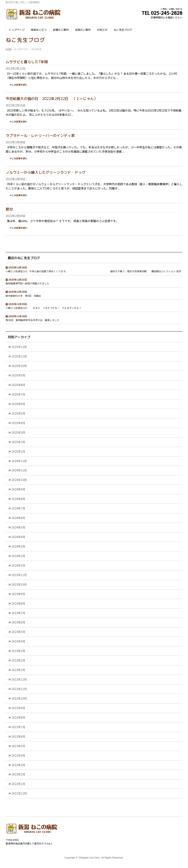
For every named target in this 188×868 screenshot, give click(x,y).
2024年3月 (18, 546)
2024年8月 (18, 499)
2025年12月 (19, 347)
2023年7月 (18, 613)
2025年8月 (18, 385)
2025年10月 (19, 366)
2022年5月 (18, 746)
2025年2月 (18, 442)
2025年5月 (18, 413)
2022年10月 (19, 698)
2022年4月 (18, 755)
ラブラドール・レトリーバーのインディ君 (40, 136)
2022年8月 (18, 717)
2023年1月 (18, 670)
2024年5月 (18, 527)
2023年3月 (18, 651)
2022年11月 (19, 689)
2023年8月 (18, 603)
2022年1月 (18, 784)
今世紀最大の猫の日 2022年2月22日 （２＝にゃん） (52, 99)
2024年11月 (19, 470)
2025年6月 (18, 404)
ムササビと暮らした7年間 (27, 62)
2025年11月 (19, 356)
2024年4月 (18, 537)
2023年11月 (19, 575)
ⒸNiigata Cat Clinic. (89, 858)
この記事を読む (19, 85)
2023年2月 (18, 660)
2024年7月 (18, 508)
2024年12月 (19, 461)
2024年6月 (18, 518)
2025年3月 (18, 432)
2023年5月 (18, 632)
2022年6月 (18, 736)
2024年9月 (18, 489)
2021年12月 (19, 793)
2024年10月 (19, 480)
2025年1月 (18, 451)
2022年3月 (18, 765)
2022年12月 (19, 679)
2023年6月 (18, 622)
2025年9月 (18, 375)
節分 (9, 209)
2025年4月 (18, 423)
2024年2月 (18, 556)
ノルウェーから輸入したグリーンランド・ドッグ (46, 172)
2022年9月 (18, 708)
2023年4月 (18, 641)
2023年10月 (19, 584)
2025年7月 (18, 394)
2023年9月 (18, 594)
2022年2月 (18, 774)
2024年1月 (18, 565)
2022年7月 (18, 727)
